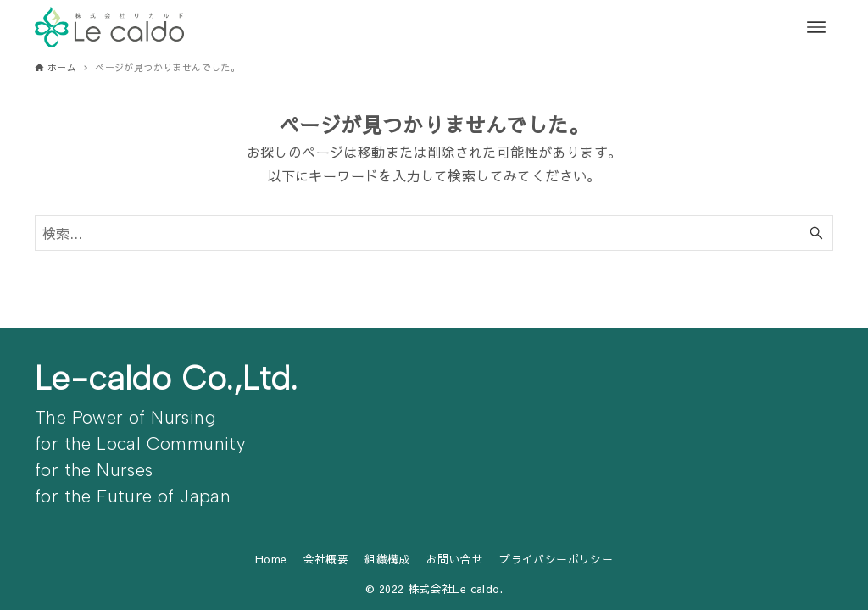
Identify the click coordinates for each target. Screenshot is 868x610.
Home (271, 559)
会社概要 (326, 559)
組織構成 (387, 559)
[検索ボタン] (816, 233)
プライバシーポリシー (556, 559)
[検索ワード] (434, 233)
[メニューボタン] (816, 27)
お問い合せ (455, 559)
